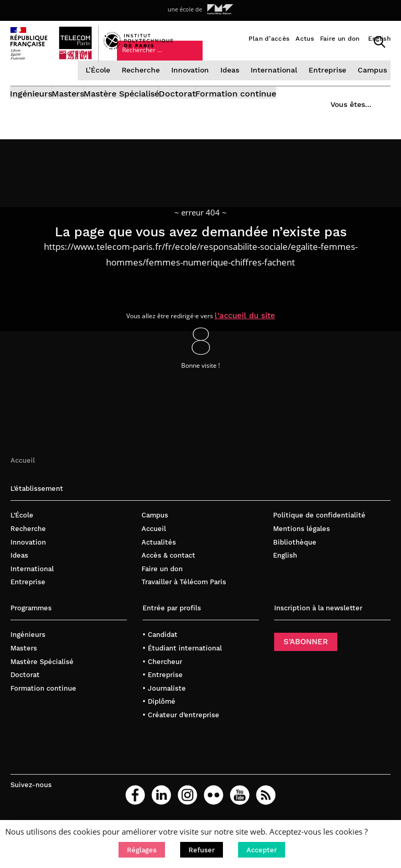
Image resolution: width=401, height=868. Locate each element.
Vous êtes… (264, 60)
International (276, 85)
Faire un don (340, 39)
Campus (371, 85)
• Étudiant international (182, 663)
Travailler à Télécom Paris (184, 598)
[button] (142, 850)
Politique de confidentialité (319, 531)
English (379, 39)
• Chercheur (162, 677)
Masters (85, 112)
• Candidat (160, 650)
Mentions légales (302, 544)
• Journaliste (164, 703)
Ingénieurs (32, 112)
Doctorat (226, 112)
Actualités (159, 557)
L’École (104, 85)
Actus (305, 39)
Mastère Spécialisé (154, 112)
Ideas (233, 85)
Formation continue (301, 112)
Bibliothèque (295, 557)
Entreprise (328, 85)
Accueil (23, 475)
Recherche (146, 85)
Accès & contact (168, 571)
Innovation (194, 85)
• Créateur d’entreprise (181, 730)
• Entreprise (163, 690)
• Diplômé (159, 717)
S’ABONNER (306, 657)
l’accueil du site (254, 330)
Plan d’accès (269, 39)
